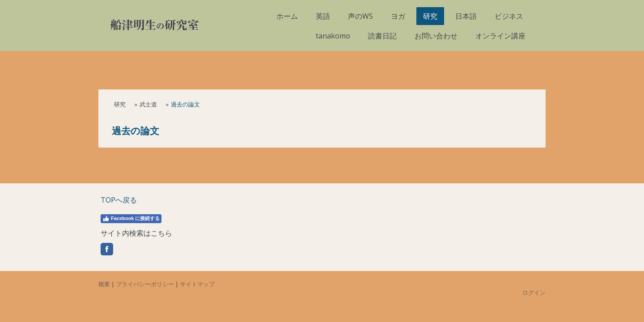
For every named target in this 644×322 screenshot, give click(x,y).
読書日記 (382, 36)
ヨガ (398, 16)
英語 (323, 16)
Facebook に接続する (131, 219)
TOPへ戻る (119, 200)
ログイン (534, 292)
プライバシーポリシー (145, 284)
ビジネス (509, 16)
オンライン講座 (500, 36)
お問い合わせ (436, 36)
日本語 (466, 16)
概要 (104, 284)
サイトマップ (197, 284)
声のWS (360, 16)
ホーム (287, 16)
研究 (430, 16)
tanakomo (333, 36)
